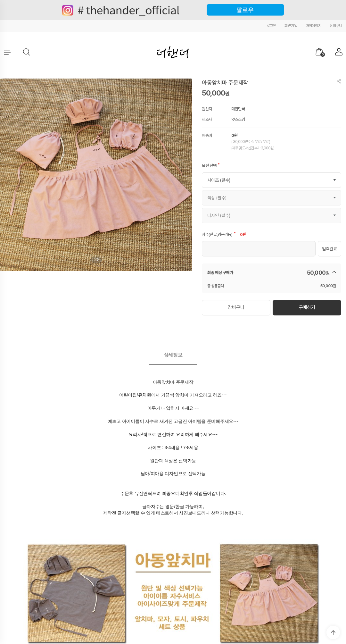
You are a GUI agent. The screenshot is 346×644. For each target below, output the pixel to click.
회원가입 (291, 26)
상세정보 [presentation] (173, 353)
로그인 (272, 26)
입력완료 (330, 249)
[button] (27, 52)
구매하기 (307, 307)
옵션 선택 (209, 166)
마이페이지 (313, 26)
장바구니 (336, 26)
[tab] (173, 353)
